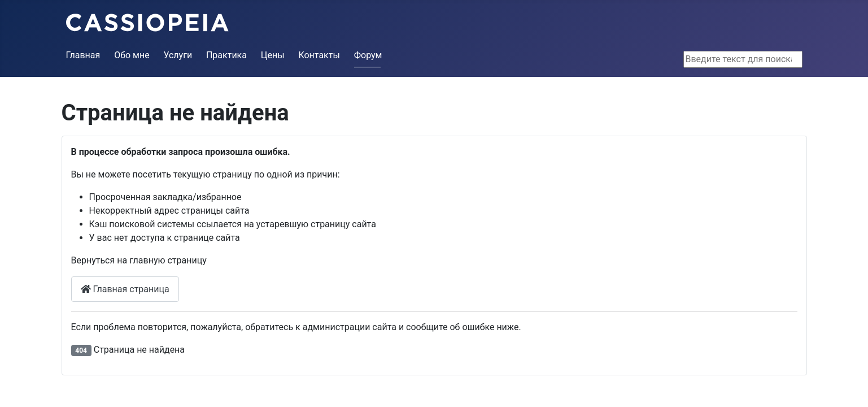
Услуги (178, 55)
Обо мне (132, 55)
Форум (368, 55)
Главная (83, 55)
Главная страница (125, 289)
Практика (226, 55)
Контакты (319, 55)
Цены (273, 55)
